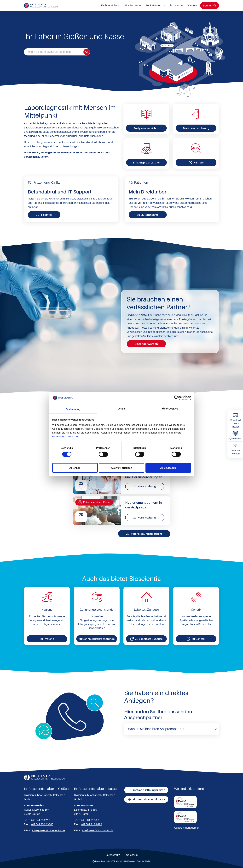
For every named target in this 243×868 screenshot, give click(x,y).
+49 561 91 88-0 (90, 820)
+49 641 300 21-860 (42, 824)
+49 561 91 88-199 (91, 824)
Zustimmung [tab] (73, 409)
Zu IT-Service (44, 215)
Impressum (131, 855)
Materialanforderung (196, 128)
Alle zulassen (168, 468)
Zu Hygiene (47, 639)
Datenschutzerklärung (66, 437)
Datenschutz (113, 855)
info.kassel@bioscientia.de (98, 831)
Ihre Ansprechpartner (146, 163)
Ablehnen (75, 468)
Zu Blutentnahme (148, 215)
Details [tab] (121, 409)
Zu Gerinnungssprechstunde (97, 639)
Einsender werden (146, 344)
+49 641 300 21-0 (41, 820)
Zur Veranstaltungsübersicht (144, 534)
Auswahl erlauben (121, 468)
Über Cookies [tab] (170, 409)
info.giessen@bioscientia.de (49, 831)
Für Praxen (134, 6)
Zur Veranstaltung (145, 486)
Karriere (192, 6)
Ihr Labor (177, 6)
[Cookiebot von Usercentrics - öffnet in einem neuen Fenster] (177, 398)
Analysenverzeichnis (146, 128)
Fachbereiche (111, 6)
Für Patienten (156, 6)
